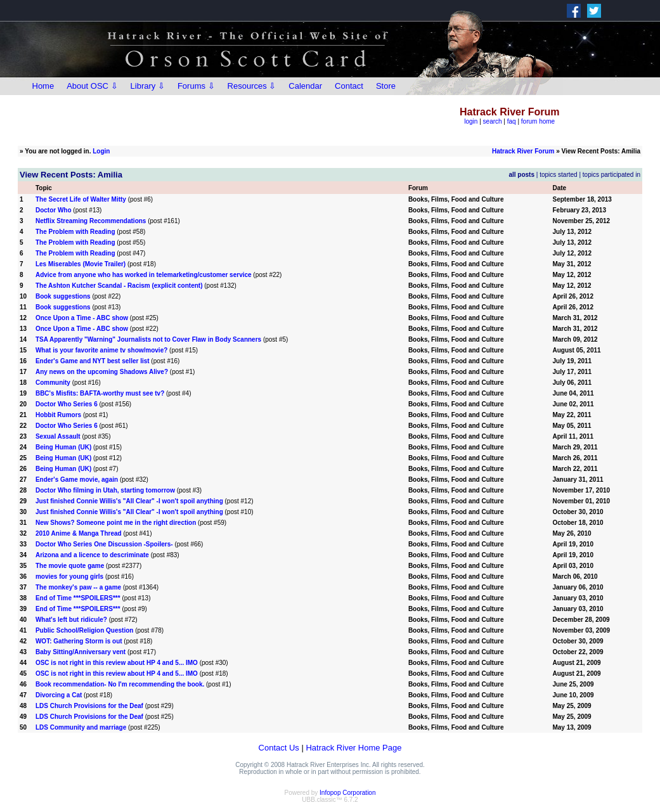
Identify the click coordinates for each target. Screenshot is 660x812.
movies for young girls (69, 577)
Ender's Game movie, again (77, 480)
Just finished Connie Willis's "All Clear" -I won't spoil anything (129, 501)
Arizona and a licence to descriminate (92, 555)
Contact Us (279, 748)
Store (386, 86)
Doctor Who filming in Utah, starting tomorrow (105, 490)
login (471, 121)
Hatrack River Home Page (353, 748)
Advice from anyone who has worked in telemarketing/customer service (144, 275)
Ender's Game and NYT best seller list (93, 361)
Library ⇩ (148, 86)
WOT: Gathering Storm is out (79, 641)
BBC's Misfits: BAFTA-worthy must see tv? (100, 393)
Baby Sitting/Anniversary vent (81, 652)
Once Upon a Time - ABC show (82, 318)
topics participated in (611, 175)
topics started (558, 175)
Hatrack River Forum (523, 151)
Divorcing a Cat (59, 695)
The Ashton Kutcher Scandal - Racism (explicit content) (119, 286)
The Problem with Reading (75, 232)
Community (53, 383)
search (493, 121)
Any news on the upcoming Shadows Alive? (102, 372)
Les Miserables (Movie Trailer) (81, 264)
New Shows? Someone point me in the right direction (116, 523)
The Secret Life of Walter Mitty (81, 199)
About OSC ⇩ (92, 86)
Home (43, 86)
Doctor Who (54, 210)
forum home (538, 121)
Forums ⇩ (196, 86)
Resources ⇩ (252, 86)
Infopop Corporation (347, 793)
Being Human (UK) (63, 447)
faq (512, 121)
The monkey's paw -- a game (78, 587)
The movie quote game (70, 566)
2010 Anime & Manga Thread (79, 533)
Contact (349, 86)
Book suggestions (64, 296)
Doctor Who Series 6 (67, 404)
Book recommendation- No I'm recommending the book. (120, 684)
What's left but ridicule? (71, 620)
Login (101, 151)
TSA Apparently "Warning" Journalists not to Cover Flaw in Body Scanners (148, 339)
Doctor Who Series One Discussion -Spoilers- (104, 544)
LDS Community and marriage (81, 727)
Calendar (305, 86)
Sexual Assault (58, 436)
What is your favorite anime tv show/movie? (101, 350)
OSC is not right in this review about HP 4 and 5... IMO (117, 663)
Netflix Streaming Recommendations (91, 221)
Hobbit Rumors (58, 415)
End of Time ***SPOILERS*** (78, 598)
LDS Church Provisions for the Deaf (89, 706)
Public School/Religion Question (84, 630)
